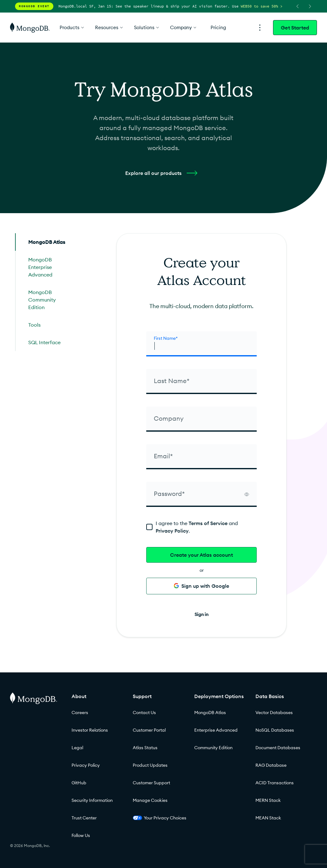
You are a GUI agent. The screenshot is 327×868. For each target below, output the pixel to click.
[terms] (201, 527)
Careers (80, 713)
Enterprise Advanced (216, 730)
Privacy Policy (172, 531)
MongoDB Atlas (210, 713)
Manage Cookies (150, 800)
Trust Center (84, 818)
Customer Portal (149, 730)
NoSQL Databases (275, 730)
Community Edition (213, 748)
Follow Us (81, 835)
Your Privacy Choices (160, 818)
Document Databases (278, 748)
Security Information (92, 800)
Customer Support (151, 783)
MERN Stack (268, 800)
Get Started (295, 28)
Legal (77, 748)
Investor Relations (90, 730)
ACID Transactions (275, 783)
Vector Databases (274, 713)
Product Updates (150, 765)
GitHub (79, 783)
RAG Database (271, 765)
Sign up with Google (201, 586)
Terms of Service (208, 523)
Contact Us (144, 713)
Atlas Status (145, 748)
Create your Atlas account (201, 555)
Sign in (201, 614)
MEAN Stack (268, 818)
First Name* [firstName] (166, 338)
